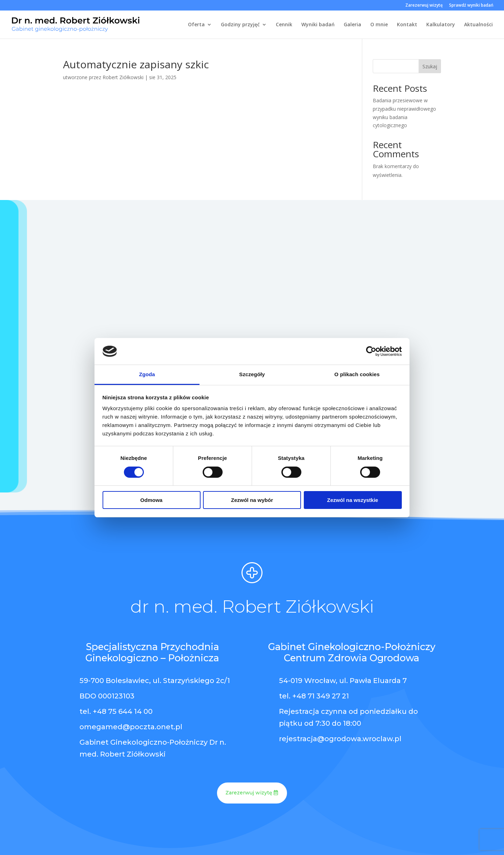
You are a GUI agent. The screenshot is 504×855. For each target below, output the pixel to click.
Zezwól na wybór (252, 500)
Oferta (196, 25)
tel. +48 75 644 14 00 (116, 711)
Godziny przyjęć (240, 25)
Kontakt (407, 25)
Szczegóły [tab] (252, 374)
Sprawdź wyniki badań (471, 6)
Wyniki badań (318, 25)
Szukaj (430, 66)
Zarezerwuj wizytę (424, 6)
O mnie (379, 25)
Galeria (352, 25)
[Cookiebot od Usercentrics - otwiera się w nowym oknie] (371, 351)
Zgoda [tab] (147, 374)
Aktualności (478, 25)
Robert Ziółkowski (123, 77)
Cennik (284, 25)
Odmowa (151, 500)
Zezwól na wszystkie (353, 500)
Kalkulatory (441, 25)
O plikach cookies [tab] (357, 374)
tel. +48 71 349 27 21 (314, 696)
